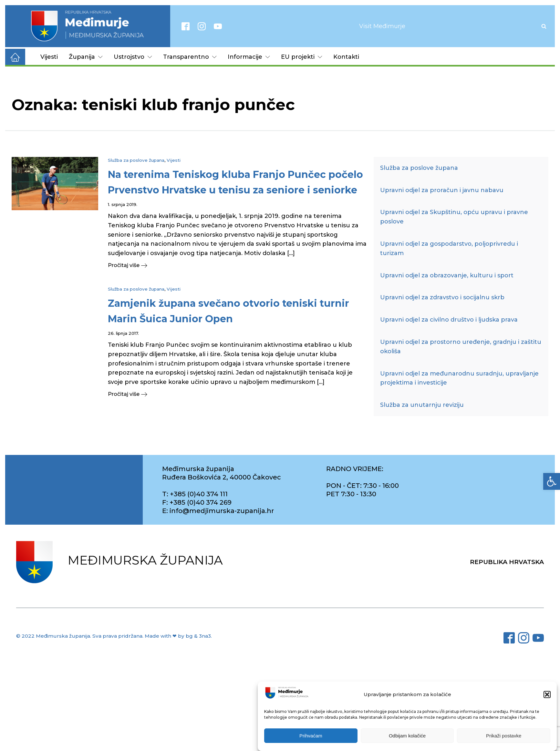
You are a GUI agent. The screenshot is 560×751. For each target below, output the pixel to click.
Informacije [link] (249, 57)
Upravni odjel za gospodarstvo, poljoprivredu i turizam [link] (449, 248)
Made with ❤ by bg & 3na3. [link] (178, 636)
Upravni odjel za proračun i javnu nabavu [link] (442, 190)
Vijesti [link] (49, 57)
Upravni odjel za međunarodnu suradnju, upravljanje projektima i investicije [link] (459, 378)
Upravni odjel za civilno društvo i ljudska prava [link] (449, 320)
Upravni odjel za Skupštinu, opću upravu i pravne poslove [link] (454, 217)
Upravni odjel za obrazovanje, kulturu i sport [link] (447, 275)
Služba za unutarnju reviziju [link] (422, 405)
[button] (547, 694)
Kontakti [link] (346, 57)
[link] (552, 481)
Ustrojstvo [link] (133, 57)
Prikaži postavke (504, 736)
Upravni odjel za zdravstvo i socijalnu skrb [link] (442, 297)
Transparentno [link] (190, 57)
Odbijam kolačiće (407, 736)
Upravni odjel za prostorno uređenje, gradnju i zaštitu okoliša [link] (461, 347)
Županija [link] (86, 57)
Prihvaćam (311, 736)
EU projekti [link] (302, 57)
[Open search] (544, 26)
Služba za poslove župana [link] (136, 160)
